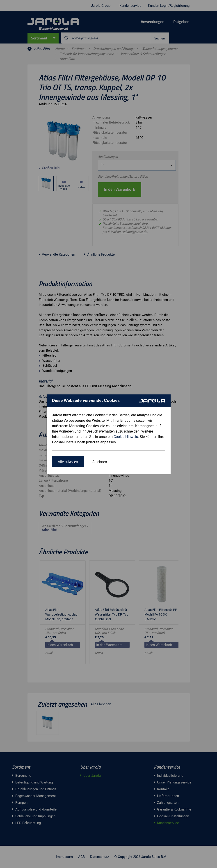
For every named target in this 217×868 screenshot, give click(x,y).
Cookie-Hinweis (126, 437)
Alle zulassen (68, 462)
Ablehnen (100, 462)
